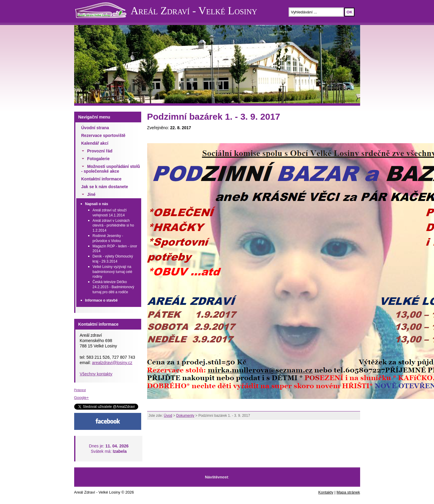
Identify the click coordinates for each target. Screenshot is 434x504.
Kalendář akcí (95, 143)
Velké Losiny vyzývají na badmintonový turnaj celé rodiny (112, 272)
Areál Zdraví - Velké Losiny (194, 11)
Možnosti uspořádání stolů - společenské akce (111, 169)
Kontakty (326, 492)
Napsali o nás (97, 204)
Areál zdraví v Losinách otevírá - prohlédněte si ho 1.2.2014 (113, 226)
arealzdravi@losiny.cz (112, 363)
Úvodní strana (95, 128)
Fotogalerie (98, 159)
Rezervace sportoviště (104, 135)
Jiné (91, 194)
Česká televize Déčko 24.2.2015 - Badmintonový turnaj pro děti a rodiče (113, 287)
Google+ (82, 398)
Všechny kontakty (96, 374)
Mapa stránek (348, 492)
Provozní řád (100, 151)
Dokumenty (185, 416)
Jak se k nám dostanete (105, 187)
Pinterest (80, 390)
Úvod (168, 416)
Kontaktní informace (101, 179)
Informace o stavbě (101, 300)
